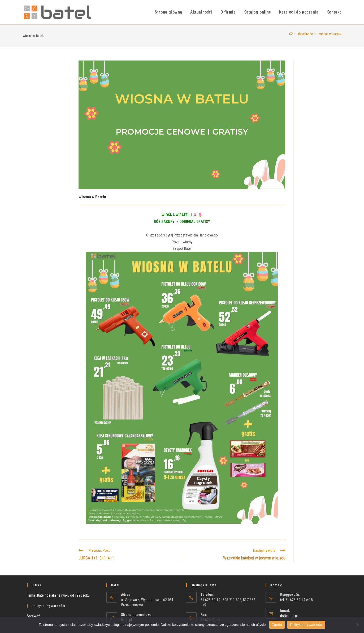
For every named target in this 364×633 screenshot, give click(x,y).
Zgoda (277, 625)
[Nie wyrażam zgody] (357, 625)
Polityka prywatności (306, 625)
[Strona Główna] (291, 34)
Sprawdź (33, 616)
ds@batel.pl (289, 616)
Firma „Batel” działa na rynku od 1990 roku (58, 595)
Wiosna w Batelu (330, 34)
